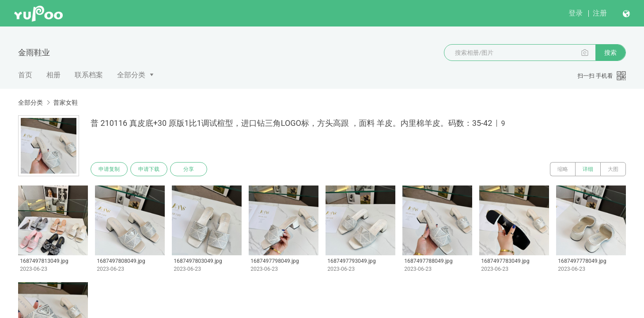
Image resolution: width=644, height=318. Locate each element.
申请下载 (149, 169)
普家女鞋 (65, 102)
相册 (53, 75)
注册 (600, 13)
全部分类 (131, 75)
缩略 (563, 169)
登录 (576, 13)
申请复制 (109, 169)
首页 (25, 75)
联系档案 (89, 75)
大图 (613, 169)
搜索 (610, 53)
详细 (588, 169)
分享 (189, 169)
